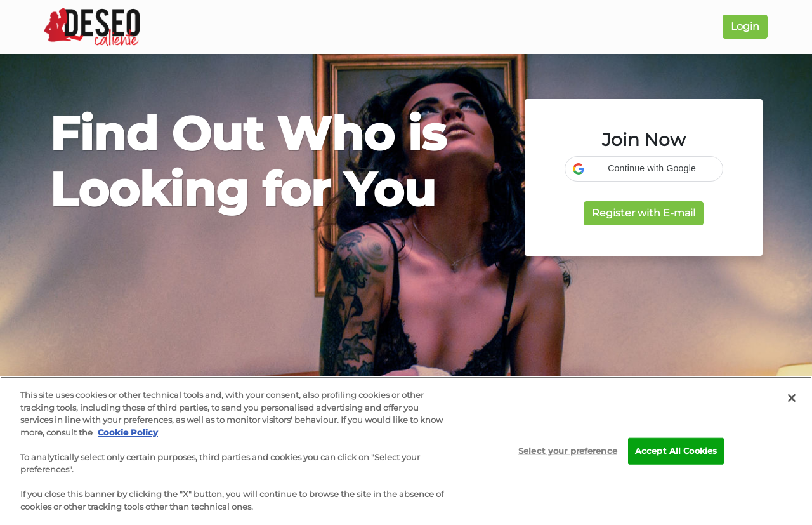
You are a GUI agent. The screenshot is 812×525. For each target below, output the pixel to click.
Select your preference (568, 454)
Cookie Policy (128, 435)
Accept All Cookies (676, 454)
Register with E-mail (644, 213)
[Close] (792, 401)
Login (745, 26)
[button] (644, 169)
